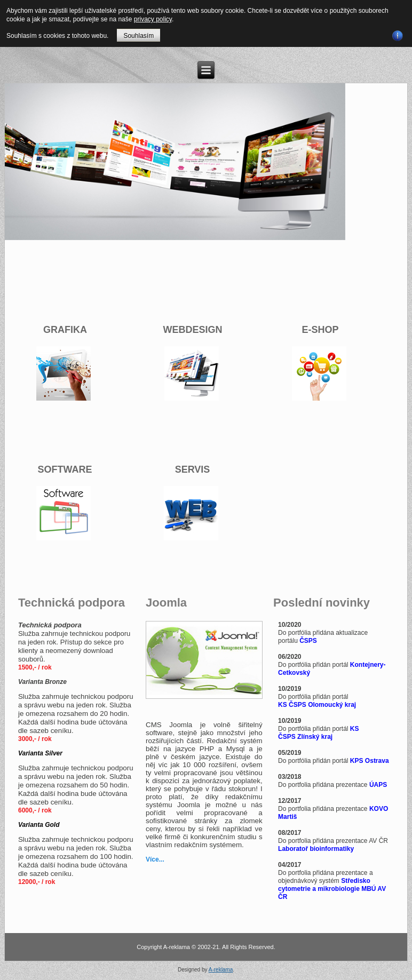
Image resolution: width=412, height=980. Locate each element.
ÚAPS (378, 785)
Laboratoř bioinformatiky (316, 849)
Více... (155, 859)
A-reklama (221, 970)
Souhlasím (138, 36)
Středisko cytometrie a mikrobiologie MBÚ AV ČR (332, 889)
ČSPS (308, 641)
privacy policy (153, 19)
